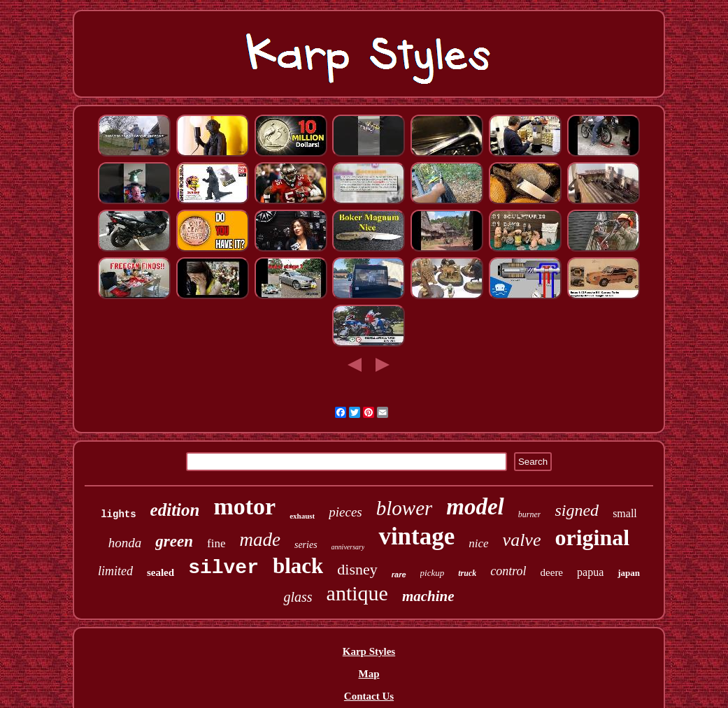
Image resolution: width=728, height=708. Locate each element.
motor (244, 506)
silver (223, 568)
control (508, 571)
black (298, 566)
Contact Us (369, 696)
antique (357, 593)
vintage (416, 536)
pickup (433, 573)
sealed (160, 572)
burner (530, 514)
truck (467, 573)
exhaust (302, 516)
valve (522, 540)
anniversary (348, 547)
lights (118, 514)
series (306, 545)
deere (552, 572)
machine (428, 596)
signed (577, 510)
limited (115, 571)
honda (125, 543)
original (592, 537)
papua (590, 572)
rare (399, 575)
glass (298, 597)
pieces (345, 512)
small (625, 513)
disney (357, 569)
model (475, 507)
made (259, 540)
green (174, 541)
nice (478, 543)
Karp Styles (369, 651)
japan (629, 573)
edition (175, 510)
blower (405, 508)
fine (216, 543)
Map (369, 674)
